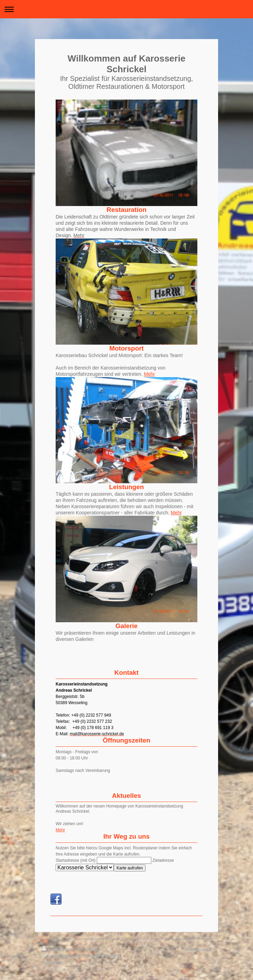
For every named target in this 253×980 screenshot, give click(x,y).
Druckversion (60, 949)
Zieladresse (163, 860)
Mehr (149, 374)
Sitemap (90, 949)
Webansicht (199, 949)
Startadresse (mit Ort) (76, 860)
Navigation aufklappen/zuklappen (126, 9)
